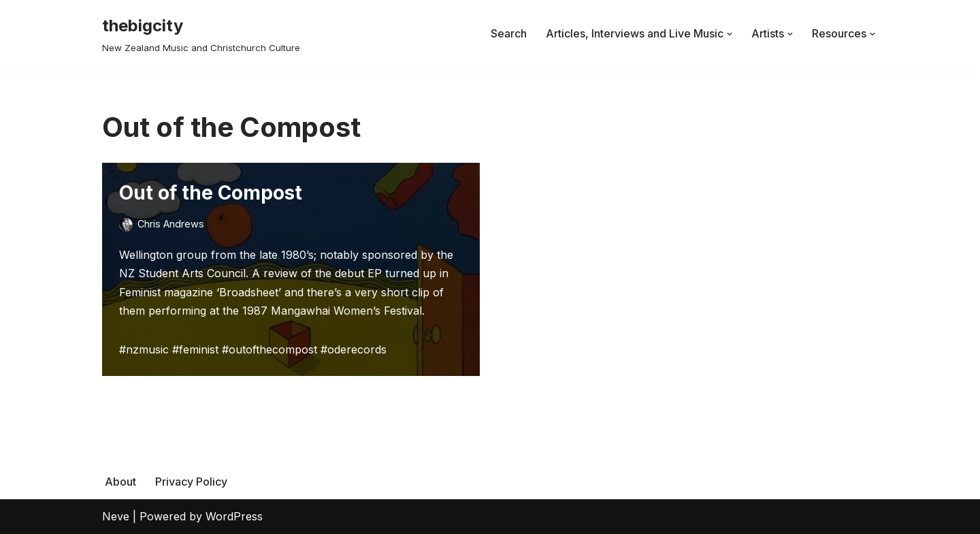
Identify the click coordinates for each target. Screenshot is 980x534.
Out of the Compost (211, 193)
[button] (730, 34)
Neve (116, 516)
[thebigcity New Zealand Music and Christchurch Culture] (201, 34)
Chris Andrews (171, 224)
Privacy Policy (191, 482)
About (120, 482)
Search (509, 33)
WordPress (234, 516)
